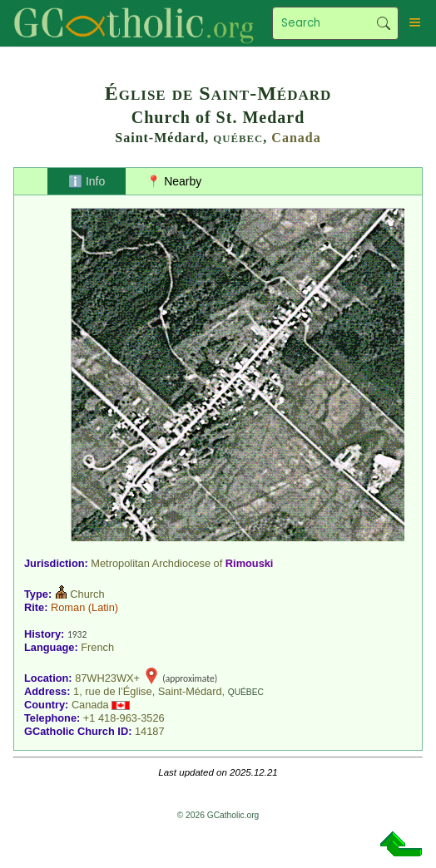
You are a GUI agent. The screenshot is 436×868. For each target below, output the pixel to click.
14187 (150, 731)
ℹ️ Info (87, 181)
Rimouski (250, 563)
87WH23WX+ (107, 678)
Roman (68, 607)
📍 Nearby (174, 181)
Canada (296, 138)
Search (383, 23)
